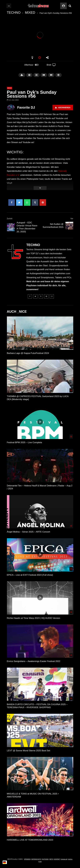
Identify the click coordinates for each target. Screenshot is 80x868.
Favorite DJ (26, 107)
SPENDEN (27, 859)
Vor (72, 219)
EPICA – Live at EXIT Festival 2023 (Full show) (30, 575)
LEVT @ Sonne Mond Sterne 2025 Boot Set (29, 751)
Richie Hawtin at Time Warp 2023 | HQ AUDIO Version (34, 618)
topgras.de (64, 859)
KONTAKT (57, 859)
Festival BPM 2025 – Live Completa (24, 442)
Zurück (10, 219)
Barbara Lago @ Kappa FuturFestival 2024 (28, 353)
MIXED (30, 13)
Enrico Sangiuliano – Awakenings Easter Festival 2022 (34, 661)
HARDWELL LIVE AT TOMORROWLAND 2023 (30, 840)
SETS (51, 859)
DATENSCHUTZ (36, 859)
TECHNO (14, 13)
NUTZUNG (45, 859)
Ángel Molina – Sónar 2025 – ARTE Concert (28, 532)
